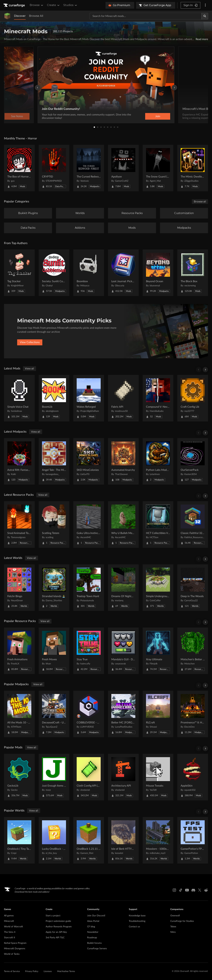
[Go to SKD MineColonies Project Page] (89, 461)
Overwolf (175, 916)
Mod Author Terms (66, 971)
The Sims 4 (10, 932)
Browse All (36, 16)
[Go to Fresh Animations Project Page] (19, 651)
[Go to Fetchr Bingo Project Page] (19, 588)
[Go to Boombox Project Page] (89, 273)
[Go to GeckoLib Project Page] (19, 777)
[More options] (205, 5)
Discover (20, 16)
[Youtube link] (187, 890)
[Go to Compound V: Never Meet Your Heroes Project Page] (158, 398)
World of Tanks (12, 954)
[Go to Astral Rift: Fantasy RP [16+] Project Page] (19, 461)
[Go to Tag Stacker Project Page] (19, 273)
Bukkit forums (94, 943)
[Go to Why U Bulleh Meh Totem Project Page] (123, 524)
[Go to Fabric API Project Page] (123, 398)
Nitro (173, 932)
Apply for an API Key (56, 932)
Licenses (48, 971)
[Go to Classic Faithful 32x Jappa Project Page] (193, 524)
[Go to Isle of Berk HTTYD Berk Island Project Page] (123, 840)
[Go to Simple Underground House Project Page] (158, 588)
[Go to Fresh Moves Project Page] (54, 651)
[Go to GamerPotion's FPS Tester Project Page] (193, 840)
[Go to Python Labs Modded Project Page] (158, 461)
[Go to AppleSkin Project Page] (193, 777)
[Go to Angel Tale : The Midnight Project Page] (54, 461)
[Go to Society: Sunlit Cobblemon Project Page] (54, 273)
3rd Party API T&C (55, 938)
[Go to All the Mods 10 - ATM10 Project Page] (19, 714)
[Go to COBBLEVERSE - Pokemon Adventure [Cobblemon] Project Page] (89, 714)
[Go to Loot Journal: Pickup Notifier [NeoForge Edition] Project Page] (123, 273)
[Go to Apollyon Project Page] (123, 168)
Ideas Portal (93, 921)
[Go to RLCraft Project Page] (158, 714)
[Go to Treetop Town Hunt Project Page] (89, 588)
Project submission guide (58, 921)
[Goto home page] (14, 5)
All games (9, 916)
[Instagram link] (174, 890)
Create (53, 5)
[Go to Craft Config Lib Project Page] (193, 398)
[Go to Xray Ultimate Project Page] (158, 651)
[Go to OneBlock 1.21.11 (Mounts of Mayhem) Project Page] (89, 840)
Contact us (134, 927)
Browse (37, 5)
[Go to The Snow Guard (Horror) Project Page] (158, 168)
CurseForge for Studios (182, 921)
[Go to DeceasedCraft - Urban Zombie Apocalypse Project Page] (54, 714)
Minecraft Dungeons (15, 949)
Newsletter (93, 932)
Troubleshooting (137, 921)
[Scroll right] (205, 370)
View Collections (30, 342)
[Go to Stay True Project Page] (89, 651)
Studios (70, 5)
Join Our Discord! (96, 916)
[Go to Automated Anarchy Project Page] (123, 461)
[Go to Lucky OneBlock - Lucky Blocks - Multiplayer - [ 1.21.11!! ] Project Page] (54, 840)
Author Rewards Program (59, 927)
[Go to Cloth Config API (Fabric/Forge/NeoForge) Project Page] (89, 777)
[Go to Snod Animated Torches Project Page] (19, 524)
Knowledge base (137, 916)
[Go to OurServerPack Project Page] (193, 461)
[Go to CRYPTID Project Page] (54, 168)
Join (158, 116)
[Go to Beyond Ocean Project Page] (158, 273)
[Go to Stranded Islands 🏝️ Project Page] (54, 588)
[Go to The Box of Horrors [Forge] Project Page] (19, 168)
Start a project (53, 916)
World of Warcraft (13, 927)
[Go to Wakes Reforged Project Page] (89, 398)
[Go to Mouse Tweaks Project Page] (158, 777)
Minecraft (9, 921)
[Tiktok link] (181, 890)
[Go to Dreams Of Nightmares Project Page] (123, 588)
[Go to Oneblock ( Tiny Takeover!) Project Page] (19, 840)
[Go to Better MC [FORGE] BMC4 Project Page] (123, 714)
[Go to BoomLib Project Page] (54, 398)
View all (29, 369)
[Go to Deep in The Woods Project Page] (193, 588)
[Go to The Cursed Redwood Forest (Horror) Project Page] (89, 168)
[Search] (205, 16)
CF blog (91, 927)
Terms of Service (12, 971)
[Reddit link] (206, 890)
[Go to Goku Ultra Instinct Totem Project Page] (89, 524)
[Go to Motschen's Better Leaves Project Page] (193, 651)
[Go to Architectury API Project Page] (123, 777)
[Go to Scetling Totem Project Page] (54, 524)
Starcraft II (9, 938)
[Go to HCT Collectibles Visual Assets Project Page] (158, 524)
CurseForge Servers (97, 949)
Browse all (200, 202)
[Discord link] (193, 890)
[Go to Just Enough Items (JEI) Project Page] (54, 777)
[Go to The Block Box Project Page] (193, 273)
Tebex (173, 927)
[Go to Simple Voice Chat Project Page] (19, 398)
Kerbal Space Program (15, 943)
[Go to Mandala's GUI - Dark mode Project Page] (123, 651)
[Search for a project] (146, 16)
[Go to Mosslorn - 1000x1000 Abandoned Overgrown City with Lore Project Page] (158, 840)
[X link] (200, 890)
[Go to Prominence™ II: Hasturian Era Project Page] (193, 714)
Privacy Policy (32, 971)
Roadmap (92, 938)
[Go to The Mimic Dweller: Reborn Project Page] (193, 168)
